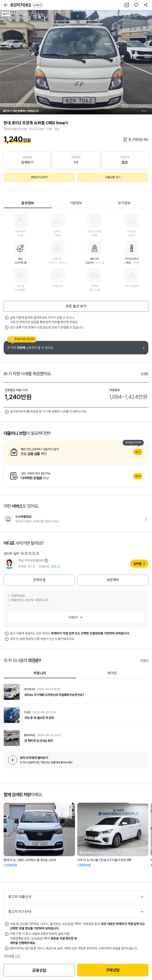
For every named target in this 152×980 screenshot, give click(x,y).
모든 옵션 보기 (76, 306)
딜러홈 (137, 564)
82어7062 (27, 5)
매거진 (112, 673)
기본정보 (76, 203)
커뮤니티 (40, 673)
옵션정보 (28, 203)
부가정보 (124, 203)
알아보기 (76, 452)
